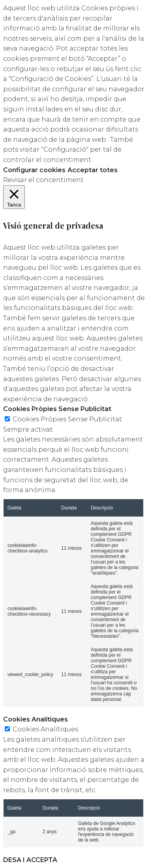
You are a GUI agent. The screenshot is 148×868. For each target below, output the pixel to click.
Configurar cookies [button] (34, 170)
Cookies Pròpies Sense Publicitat (67, 419)
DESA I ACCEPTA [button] (30, 860)
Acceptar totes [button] (93, 170)
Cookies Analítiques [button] (36, 719)
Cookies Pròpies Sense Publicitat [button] (57, 409)
